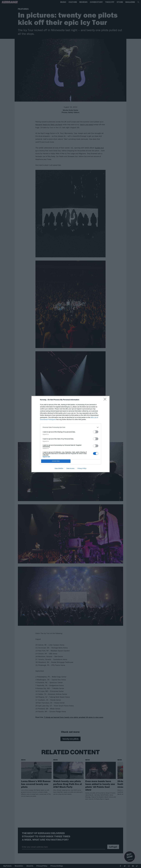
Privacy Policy (82, 468)
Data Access (70, 468)
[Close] (106, 400)
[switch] (96, 432)
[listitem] (70, 427)
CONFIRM (56, 461)
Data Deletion (59, 468)
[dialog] (70, 434)
